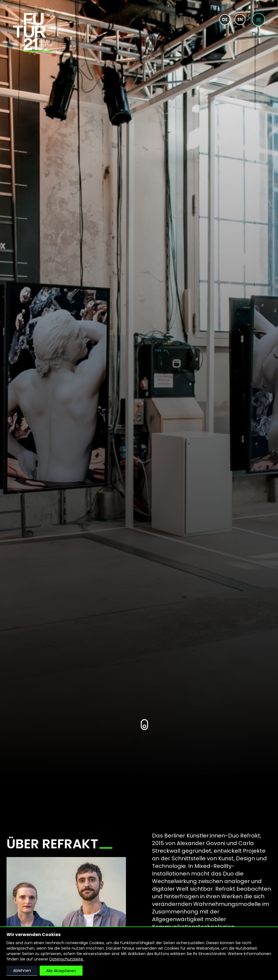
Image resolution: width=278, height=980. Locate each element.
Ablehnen (22, 970)
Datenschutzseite (67, 959)
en (240, 19)
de (225, 19)
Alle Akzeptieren (61, 971)
